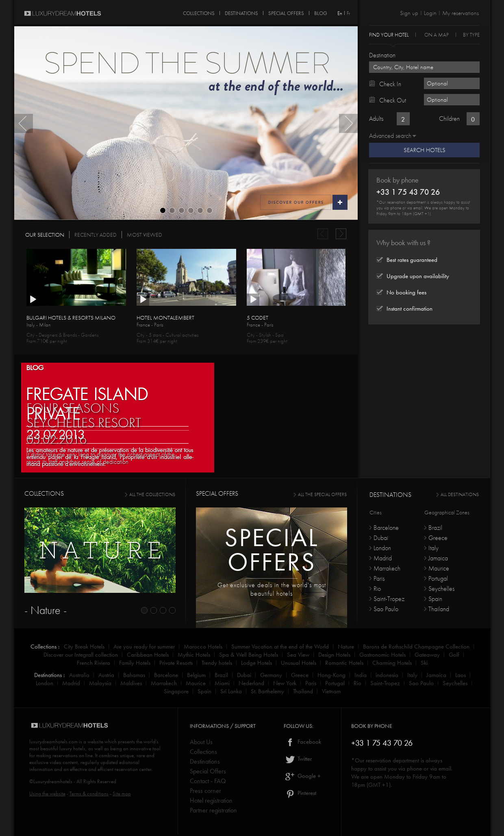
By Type (471, 34)
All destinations (460, 494)
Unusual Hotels (299, 663)
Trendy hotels (217, 663)
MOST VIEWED (144, 235)
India (361, 675)
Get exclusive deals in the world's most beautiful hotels (272, 589)
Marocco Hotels (203, 647)
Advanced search (390, 136)
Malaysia (100, 683)
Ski (424, 663)
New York (285, 683)
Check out (393, 100)
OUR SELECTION (45, 235)
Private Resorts (176, 663)
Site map (122, 794)
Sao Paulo (386, 609)
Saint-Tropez (389, 599)
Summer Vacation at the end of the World (280, 647)
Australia (79, 675)
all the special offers (322, 494)
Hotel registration (211, 800)
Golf (454, 655)
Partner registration (213, 810)
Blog (321, 12)
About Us (201, 742)
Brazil (435, 528)
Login (430, 13)
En (340, 13)
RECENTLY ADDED (96, 235)
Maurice (439, 568)
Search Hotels (425, 150)
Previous (24, 123)
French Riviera (93, 663)
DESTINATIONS (241, 12)
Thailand (439, 609)
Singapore (176, 691)
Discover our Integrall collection (81, 655)
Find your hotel (389, 34)
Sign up (409, 13)
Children (449, 119)
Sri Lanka (231, 691)
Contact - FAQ (208, 781)
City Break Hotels (84, 647)
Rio (377, 589)
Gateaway (427, 655)
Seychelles (441, 589)
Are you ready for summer (144, 647)
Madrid (383, 558)
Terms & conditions (89, 794)
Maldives (131, 683)
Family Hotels (135, 663)
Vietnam (331, 691)
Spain (435, 599)
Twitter (298, 759)
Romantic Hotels (344, 663)
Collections (203, 752)
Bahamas (134, 675)
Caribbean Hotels (148, 655)
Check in (390, 84)
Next (348, 123)
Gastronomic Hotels (382, 655)
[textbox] (424, 67)
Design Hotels (334, 655)
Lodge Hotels (256, 663)
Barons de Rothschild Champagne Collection (416, 647)
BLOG (35, 367)
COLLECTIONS (199, 12)
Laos (461, 675)
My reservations (461, 13)
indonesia (387, 675)
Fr (348, 13)
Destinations (205, 761)
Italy (433, 548)
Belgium (196, 675)
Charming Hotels (392, 663)
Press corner (205, 791)
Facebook (302, 742)
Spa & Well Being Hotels (249, 655)
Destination (382, 55)
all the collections (152, 494)
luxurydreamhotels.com (53, 741)
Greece (438, 538)
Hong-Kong (331, 675)
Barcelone (386, 528)
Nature (346, 647)
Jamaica (438, 558)
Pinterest (300, 793)
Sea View (298, 655)
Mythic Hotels (194, 655)
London (382, 548)
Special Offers (208, 771)
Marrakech (387, 568)
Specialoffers (272, 550)
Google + (302, 776)
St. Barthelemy (267, 691)
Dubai (381, 538)
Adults (376, 119)
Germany (271, 675)
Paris (379, 578)
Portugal (438, 578)
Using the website (47, 794)
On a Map (437, 34)
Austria (106, 675)
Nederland (251, 683)
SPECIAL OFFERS (286, 12)
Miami (222, 683)
